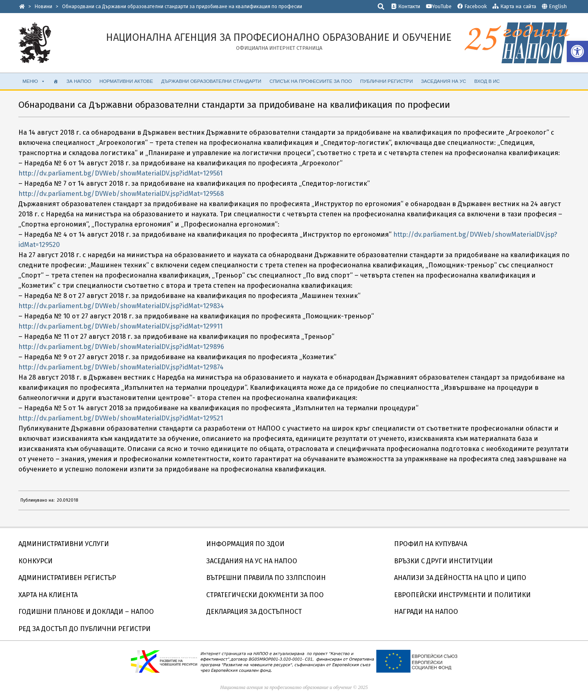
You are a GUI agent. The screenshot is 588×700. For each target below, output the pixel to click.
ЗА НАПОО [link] (79, 81)
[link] (577, 51)
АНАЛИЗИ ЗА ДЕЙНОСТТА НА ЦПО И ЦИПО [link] (460, 578)
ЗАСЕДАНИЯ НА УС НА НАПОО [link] (252, 561)
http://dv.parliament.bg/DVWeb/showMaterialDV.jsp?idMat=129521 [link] (121, 418)
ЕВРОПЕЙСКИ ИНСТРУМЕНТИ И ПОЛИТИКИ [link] (462, 595)
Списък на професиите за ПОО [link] (311, 81)
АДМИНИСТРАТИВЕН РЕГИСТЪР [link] (67, 578)
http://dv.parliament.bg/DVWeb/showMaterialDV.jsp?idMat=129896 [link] (121, 347)
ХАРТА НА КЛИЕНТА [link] (48, 595)
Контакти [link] (406, 6)
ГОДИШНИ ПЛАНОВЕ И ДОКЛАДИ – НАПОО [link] (86, 612)
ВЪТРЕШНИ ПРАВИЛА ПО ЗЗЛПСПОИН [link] (266, 578)
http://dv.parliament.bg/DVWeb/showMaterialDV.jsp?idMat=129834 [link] (121, 306)
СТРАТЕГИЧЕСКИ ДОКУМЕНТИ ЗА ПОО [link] (265, 595)
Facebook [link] (472, 6)
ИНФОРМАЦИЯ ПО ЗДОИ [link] (245, 544)
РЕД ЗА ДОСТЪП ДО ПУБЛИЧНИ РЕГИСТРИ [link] (85, 629)
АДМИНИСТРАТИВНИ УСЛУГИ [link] (64, 544)
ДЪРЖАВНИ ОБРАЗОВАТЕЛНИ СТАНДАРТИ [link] (211, 81)
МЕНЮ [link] (34, 81)
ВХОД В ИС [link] (487, 81)
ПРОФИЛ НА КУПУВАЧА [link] (431, 544)
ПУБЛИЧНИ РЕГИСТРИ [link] (386, 81)
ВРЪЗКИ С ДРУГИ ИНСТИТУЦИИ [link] (443, 561)
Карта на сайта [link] (514, 6)
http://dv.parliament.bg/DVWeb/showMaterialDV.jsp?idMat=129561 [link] (120, 173)
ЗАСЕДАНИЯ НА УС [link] (443, 81)
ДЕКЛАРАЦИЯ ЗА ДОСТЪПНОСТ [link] (254, 612)
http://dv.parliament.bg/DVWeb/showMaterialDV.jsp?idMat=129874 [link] (121, 367)
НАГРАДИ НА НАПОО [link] (426, 612)
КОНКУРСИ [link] (36, 561)
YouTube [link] (439, 6)
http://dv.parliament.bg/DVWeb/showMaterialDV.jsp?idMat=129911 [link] (120, 326)
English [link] (558, 6)
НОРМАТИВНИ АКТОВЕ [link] (126, 81)
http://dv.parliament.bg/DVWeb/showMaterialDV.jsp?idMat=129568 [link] (121, 194)
